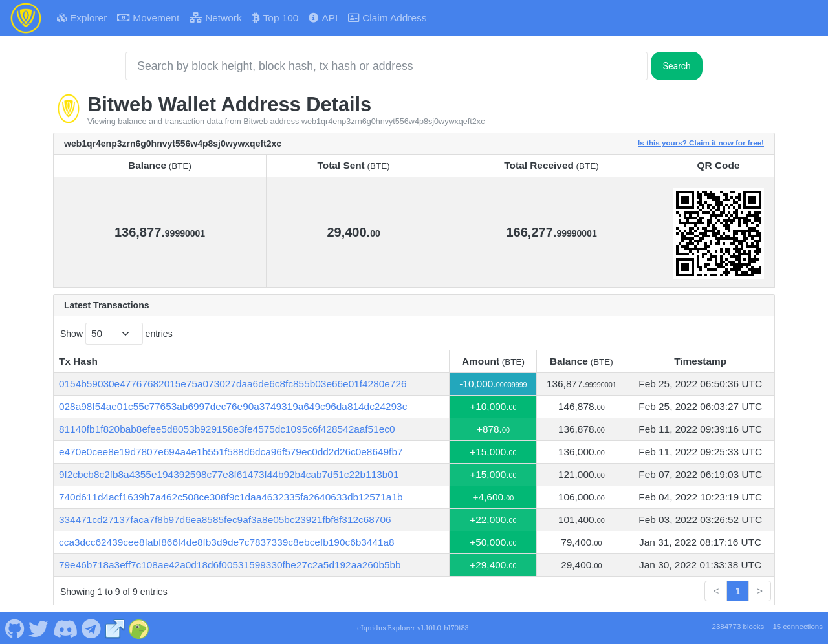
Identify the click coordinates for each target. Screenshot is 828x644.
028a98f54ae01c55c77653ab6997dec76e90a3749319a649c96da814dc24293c (233, 406)
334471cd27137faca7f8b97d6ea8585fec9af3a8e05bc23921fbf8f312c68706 (225, 520)
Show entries (116, 333)
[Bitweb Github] (15, 627)
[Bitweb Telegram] (92, 627)
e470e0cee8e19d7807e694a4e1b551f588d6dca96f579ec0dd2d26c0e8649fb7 (231, 452)
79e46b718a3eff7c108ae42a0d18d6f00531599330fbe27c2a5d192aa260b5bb (230, 565)
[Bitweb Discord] (65, 627)
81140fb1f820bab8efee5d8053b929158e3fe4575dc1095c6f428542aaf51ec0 (227, 429)
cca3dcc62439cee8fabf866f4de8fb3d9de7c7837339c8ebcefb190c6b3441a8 (227, 542)
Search (677, 66)
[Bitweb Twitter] (39, 627)
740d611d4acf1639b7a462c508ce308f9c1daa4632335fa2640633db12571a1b (231, 497)
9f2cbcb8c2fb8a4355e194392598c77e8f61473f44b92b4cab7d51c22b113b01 (229, 474)
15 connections (798, 627)
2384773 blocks (738, 627)
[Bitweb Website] (115, 627)
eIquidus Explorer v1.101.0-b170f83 (413, 628)
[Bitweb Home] (26, 18)
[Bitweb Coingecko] (139, 627)
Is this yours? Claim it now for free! (701, 143)
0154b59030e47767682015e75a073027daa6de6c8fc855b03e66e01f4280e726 (233, 384)
